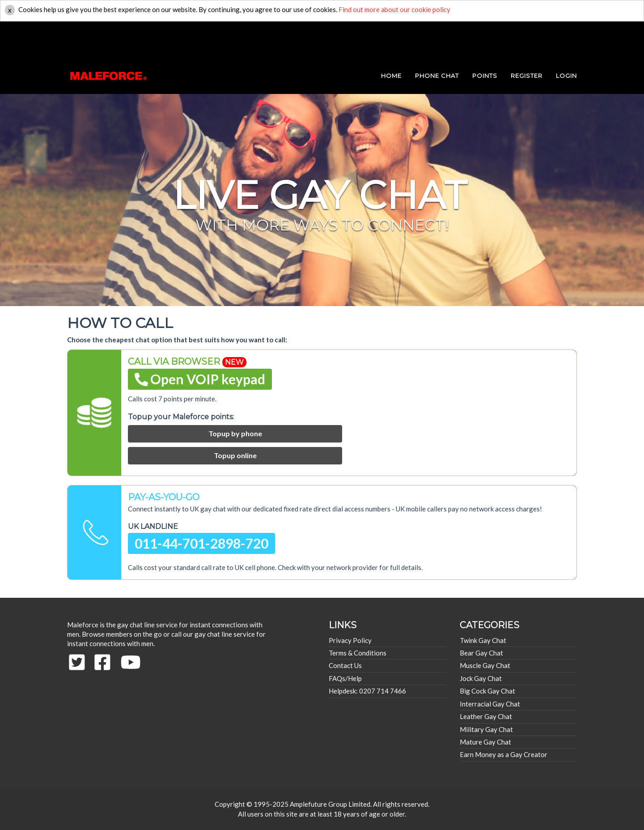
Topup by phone (235, 433)
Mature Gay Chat (485, 742)
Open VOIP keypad (200, 379)
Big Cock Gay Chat (487, 691)
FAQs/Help (345, 678)
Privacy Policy (350, 640)
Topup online (235, 455)
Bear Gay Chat (481, 653)
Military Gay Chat (486, 729)
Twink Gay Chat (483, 640)
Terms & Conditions (358, 653)
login (566, 40)
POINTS (485, 40)
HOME (391, 40)
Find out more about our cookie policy (394, 9)
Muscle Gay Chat (485, 665)
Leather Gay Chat (486, 716)
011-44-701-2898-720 (201, 543)
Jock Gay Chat (481, 678)
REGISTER (527, 40)
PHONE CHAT (437, 40)
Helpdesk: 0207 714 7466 (367, 691)
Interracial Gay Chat (490, 704)
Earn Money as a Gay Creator (504, 754)
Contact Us (345, 665)
